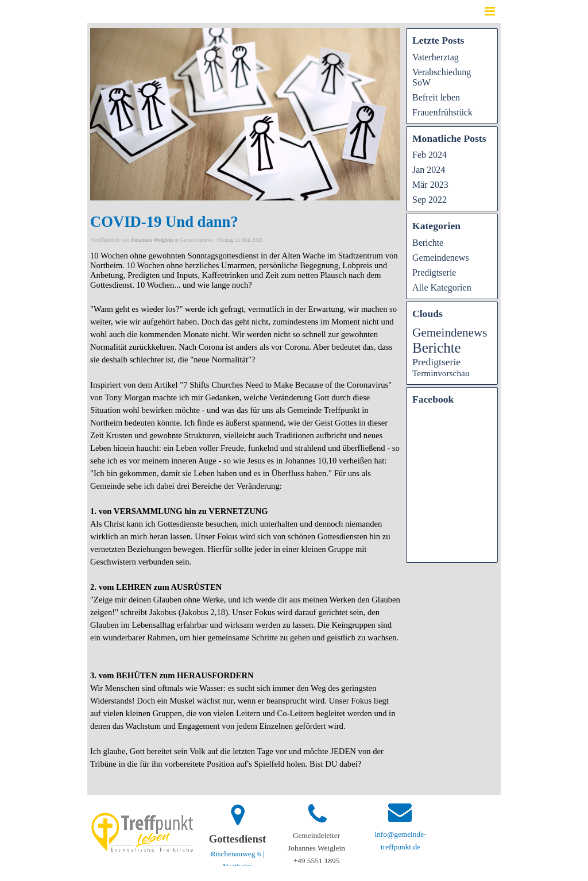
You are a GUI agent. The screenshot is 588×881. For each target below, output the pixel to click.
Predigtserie (434, 273)
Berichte (428, 243)
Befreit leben (436, 97)
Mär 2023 (430, 185)
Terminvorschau (441, 373)
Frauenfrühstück (442, 112)
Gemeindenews (441, 258)
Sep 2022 (430, 200)
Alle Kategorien (442, 287)
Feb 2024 (430, 155)
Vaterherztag (436, 57)
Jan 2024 (429, 170)
